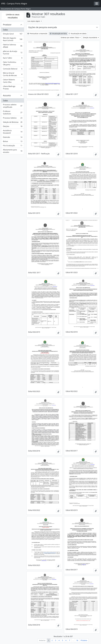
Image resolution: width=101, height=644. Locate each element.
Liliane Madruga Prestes (13, 88)
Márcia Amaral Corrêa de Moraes (13, 74)
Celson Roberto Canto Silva (13, 81)
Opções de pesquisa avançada (43, 27)
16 (77, 640)
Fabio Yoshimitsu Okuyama (13, 63)
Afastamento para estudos (13, 151)
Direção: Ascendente (90, 38)
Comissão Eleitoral (13, 69)
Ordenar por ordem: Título (70, 38)
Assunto (7, 95)
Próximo (84, 640)
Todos (5, 30)
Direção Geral (13, 34)
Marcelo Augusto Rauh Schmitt (13, 39)
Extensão (13, 138)
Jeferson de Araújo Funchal (13, 53)
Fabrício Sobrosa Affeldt (13, 46)
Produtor (7, 25)
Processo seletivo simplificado (13, 106)
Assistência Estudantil (13, 132)
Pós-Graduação (13, 146)
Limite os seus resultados (13, 16)
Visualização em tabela (77, 34)
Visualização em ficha (58, 34)
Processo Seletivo (13, 118)
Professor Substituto (13, 112)
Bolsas (13, 142)
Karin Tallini (13, 58)
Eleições (13, 127)
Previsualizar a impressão (37, 34)
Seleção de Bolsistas (13, 123)
